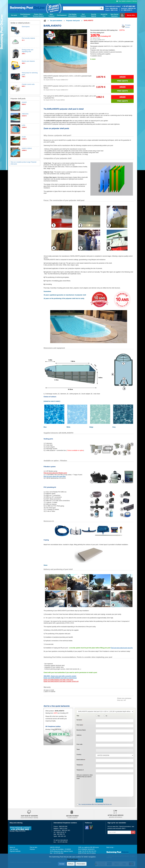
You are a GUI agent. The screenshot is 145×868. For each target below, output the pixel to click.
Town (78, 749)
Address (79, 735)
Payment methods (15, 851)
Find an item (33, 847)
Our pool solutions (56, 21)
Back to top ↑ (110, 847)
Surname (79, 720)
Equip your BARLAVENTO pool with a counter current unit (61, 681)
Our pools (14, 15)
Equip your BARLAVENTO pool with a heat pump (58, 680)
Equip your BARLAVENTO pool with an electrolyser (60, 678)
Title (78, 716)
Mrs (99, 716)
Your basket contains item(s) (127, 1)
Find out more (72, 859)
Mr (107, 716)
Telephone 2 (80, 770)
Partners (32, 849)
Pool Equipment (62, 15)
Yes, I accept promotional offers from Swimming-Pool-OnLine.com (95, 804)
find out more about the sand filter (55, 476)
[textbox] (115, 745)
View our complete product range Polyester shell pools (24, 163)
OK (133, 832)
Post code (80, 744)
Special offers (131, 15)
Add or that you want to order (85, 777)
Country (79, 754)
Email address (81, 760)
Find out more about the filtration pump (55, 473)
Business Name (81, 730)
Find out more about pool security (122, 648)
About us (12, 847)
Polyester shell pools (73, 21)
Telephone (80, 765)
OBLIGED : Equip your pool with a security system (60, 676)
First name (80, 725)
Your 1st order (14, 849)
